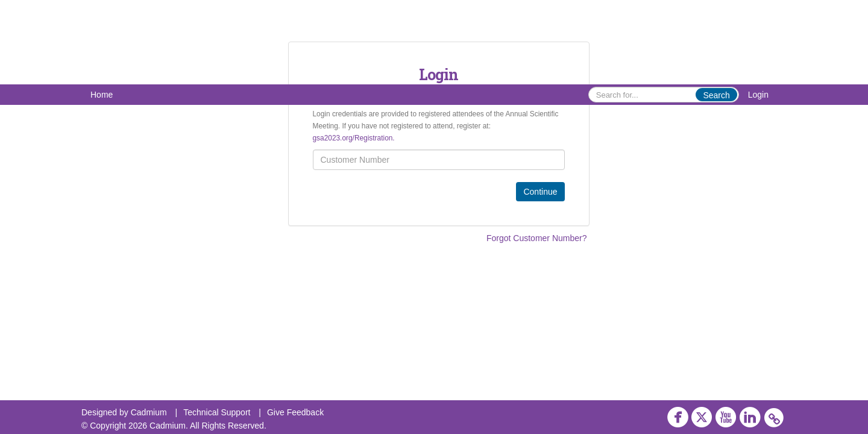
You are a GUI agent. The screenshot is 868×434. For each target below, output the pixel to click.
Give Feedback (295, 412)
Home (102, 95)
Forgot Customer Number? (537, 238)
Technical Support (217, 412)
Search (716, 95)
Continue (540, 192)
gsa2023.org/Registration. (354, 138)
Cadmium (149, 412)
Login (758, 95)
